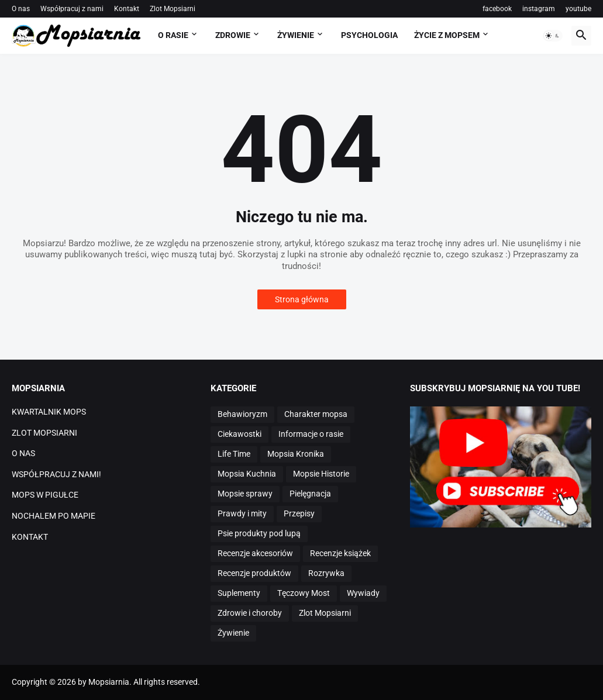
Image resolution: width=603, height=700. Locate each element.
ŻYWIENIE (296, 35)
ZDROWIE (233, 35)
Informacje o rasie (311, 434)
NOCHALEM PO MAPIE (54, 516)
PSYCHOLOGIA (369, 35)
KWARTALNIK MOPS (49, 412)
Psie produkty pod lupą (259, 533)
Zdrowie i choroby (250, 613)
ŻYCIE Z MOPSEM (447, 35)
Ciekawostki (240, 434)
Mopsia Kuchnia (247, 474)
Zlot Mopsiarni (173, 9)
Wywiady (363, 593)
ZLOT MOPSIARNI (44, 433)
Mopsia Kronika (296, 454)
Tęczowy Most (304, 593)
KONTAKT (30, 537)
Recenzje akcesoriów (255, 553)
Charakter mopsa (316, 414)
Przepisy (299, 513)
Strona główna (302, 299)
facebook (497, 9)
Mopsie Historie (321, 474)
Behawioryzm (242, 414)
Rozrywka (326, 573)
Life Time (234, 454)
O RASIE (173, 35)
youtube (578, 9)
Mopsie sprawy (245, 494)
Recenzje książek (340, 553)
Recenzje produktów (254, 573)
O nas (21, 9)
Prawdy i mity (242, 513)
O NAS (23, 453)
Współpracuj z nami (72, 9)
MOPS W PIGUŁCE (45, 495)
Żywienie (233, 633)
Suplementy (239, 593)
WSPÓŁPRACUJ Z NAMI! (56, 474)
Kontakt (127, 9)
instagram (539, 9)
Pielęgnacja (310, 494)
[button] (553, 36)
